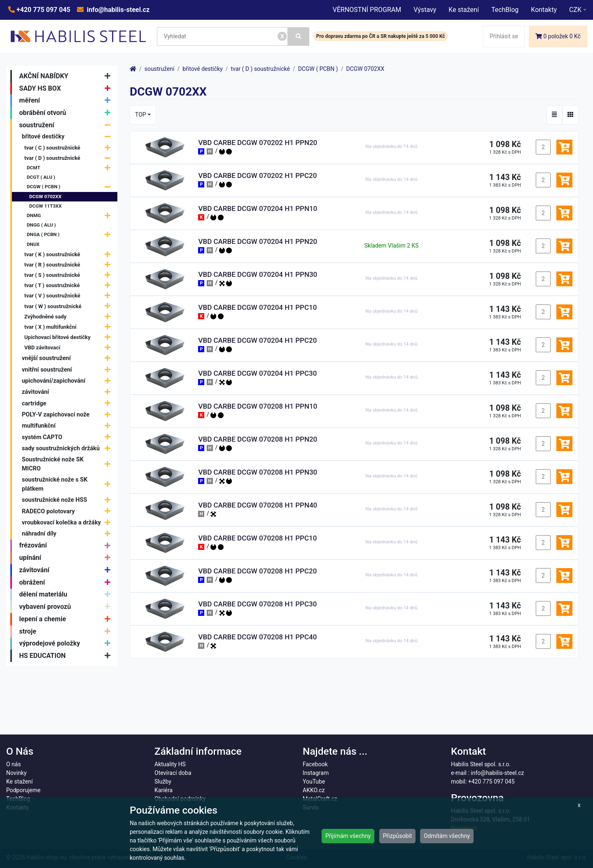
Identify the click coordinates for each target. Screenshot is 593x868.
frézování (67, 546)
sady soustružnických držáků (68, 448)
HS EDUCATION (67, 656)
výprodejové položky (67, 644)
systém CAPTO (68, 437)
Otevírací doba (173, 773)
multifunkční (68, 426)
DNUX (33, 244)
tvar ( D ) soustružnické (69, 158)
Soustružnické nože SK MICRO (68, 464)
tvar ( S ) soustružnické (69, 275)
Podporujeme (23, 790)
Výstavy (425, 10)
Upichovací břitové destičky (69, 337)
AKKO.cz (314, 790)
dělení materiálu (67, 595)
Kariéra (163, 790)
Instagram (316, 773)
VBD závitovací (69, 347)
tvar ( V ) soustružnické (69, 296)
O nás (14, 764)
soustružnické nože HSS (68, 500)
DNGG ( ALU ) (41, 225)
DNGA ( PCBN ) (71, 235)
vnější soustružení (68, 359)
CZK (575, 10)
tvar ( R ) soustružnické (69, 265)
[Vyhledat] (299, 36)
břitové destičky (68, 137)
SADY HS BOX (67, 89)
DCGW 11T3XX (46, 206)
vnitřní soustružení (68, 370)
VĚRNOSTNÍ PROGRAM (367, 10)
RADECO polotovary (68, 511)
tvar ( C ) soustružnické (69, 148)
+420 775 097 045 (43, 10)
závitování (68, 392)
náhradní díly (68, 534)
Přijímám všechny (348, 836)
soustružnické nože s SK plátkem (68, 484)
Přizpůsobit (398, 836)
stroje (67, 632)
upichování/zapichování (68, 381)
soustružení (67, 125)
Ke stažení (464, 10)
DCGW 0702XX (45, 197)
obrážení (67, 583)
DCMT (71, 168)
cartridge (68, 404)
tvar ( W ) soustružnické (69, 306)
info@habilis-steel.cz (117, 10)
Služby (163, 781)
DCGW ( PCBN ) (71, 187)
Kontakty (544, 10)
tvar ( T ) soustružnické (69, 285)
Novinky (16, 773)
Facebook (315, 764)
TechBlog (505, 10)
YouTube (314, 781)
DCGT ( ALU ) (41, 177)
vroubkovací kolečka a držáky (68, 523)
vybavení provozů (67, 607)
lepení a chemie (67, 619)
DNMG (71, 216)
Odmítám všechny (447, 836)
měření (67, 101)
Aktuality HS (170, 764)
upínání (67, 558)
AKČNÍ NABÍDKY (67, 76)
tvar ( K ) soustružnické (69, 254)
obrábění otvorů (67, 113)
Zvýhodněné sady (69, 317)
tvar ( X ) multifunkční (69, 327)
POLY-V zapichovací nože (68, 415)
